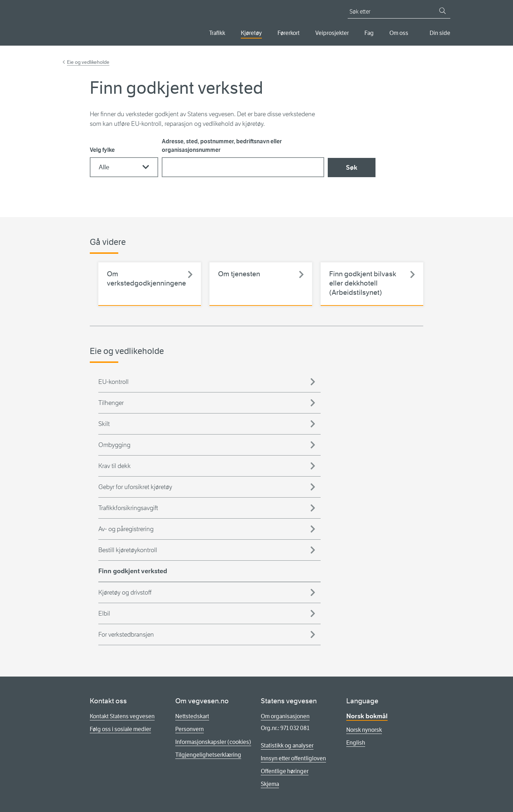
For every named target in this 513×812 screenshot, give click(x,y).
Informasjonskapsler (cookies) (213, 742)
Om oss (399, 33)
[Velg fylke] (124, 167)
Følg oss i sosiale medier (120, 729)
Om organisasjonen (285, 716)
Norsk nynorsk (364, 730)
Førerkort (289, 33)
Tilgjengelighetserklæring (208, 755)
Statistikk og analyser (287, 746)
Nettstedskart (192, 716)
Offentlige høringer (285, 771)
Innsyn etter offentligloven (293, 758)
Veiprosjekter (332, 33)
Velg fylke (102, 150)
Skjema (270, 784)
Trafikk (217, 33)
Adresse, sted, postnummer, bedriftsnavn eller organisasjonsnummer (222, 146)
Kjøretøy (251, 33)
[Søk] (442, 11)
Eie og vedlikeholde (88, 62)
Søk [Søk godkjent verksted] (352, 168)
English (356, 743)
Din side (440, 33)
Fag (369, 33)
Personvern (190, 729)
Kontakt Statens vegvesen (122, 716)
